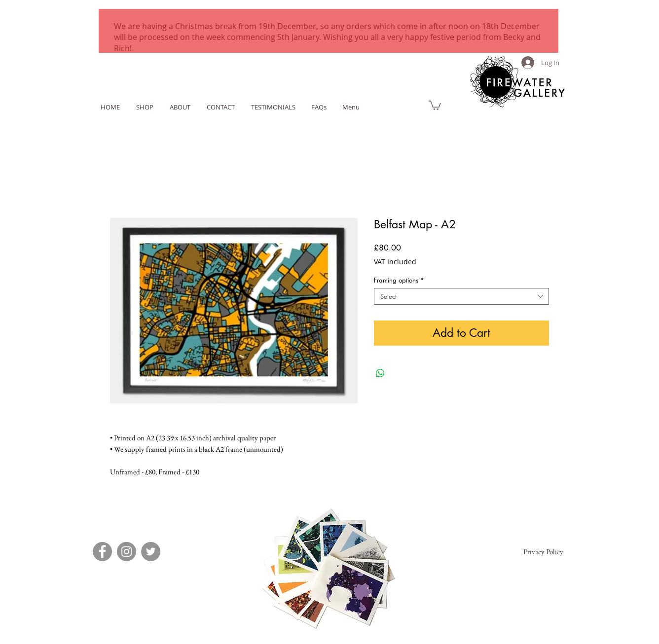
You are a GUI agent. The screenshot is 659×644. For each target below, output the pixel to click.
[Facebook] (102, 552)
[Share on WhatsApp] (380, 373)
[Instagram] (127, 552)
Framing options (399, 280)
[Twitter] (151, 552)
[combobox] (461, 296)
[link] (435, 105)
